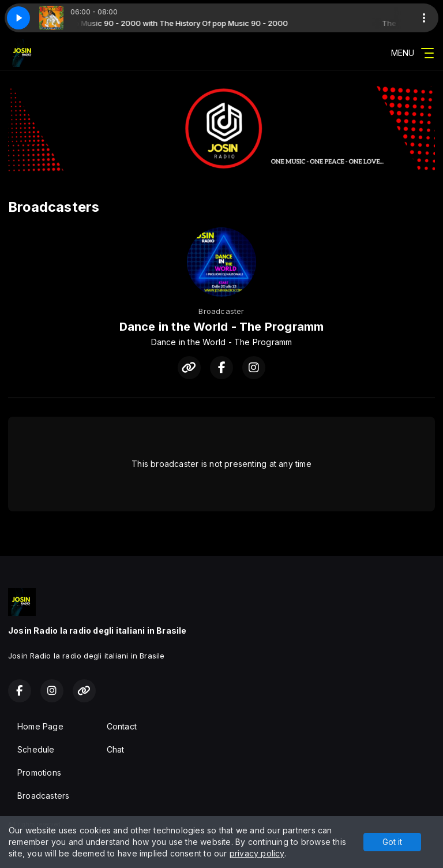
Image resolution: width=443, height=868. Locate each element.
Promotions (39, 772)
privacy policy (257, 853)
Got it (392, 842)
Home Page (40, 726)
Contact (122, 726)
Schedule (36, 749)
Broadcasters (44, 796)
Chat (116, 749)
